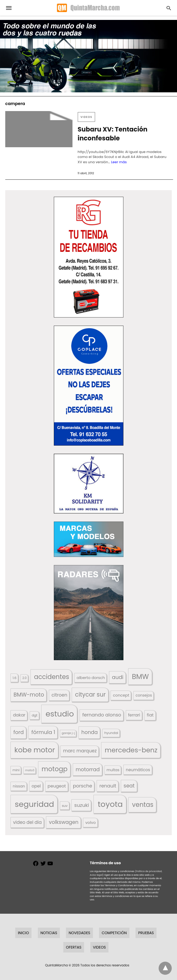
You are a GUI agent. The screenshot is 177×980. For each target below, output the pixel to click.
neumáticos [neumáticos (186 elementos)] (138, 770)
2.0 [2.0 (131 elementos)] (24, 678)
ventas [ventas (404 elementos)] (143, 805)
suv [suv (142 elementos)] (65, 806)
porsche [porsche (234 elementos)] (83, 786)
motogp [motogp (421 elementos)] (54, 769)
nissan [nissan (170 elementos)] (19, 786)
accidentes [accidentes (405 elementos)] (51, 677)
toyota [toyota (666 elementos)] (110, 804)
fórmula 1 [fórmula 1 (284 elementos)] (43, 732)
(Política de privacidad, (149, 871)
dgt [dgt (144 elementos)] (35, 715)
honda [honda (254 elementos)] (90, 732)
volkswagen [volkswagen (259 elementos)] (64, 822)
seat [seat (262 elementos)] (129, 786)
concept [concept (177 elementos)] (121, 695)
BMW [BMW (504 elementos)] (140, 677)
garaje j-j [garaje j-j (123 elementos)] (68, 733)
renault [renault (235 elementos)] (108, 786)
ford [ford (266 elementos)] (19, 732)
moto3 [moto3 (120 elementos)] (30, 770)
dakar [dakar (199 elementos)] (19, 715)
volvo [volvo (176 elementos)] (91, 822)
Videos (87, 117)
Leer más (119, 162)
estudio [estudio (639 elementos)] (60, 714)
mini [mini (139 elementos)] (16, 770)
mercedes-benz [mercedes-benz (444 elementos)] (131, 750)
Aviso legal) (97, 875)
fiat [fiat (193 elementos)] (150, 715)
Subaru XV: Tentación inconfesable (113, 134)
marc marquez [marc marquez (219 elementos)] (80, 751)
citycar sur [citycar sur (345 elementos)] (90, 695)
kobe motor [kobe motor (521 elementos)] (35, 750)
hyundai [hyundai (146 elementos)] (111, 733)
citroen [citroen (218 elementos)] (59, 695)
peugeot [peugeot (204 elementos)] (57, 786)
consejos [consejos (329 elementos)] (144, 695)
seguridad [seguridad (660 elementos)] (34, 804)
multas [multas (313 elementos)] (113, 770)
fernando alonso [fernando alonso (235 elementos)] (102, 715)
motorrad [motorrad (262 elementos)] (88, 770)
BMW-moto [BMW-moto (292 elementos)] (29, 695)
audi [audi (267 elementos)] (118, 677)
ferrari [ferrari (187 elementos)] (134, 715)
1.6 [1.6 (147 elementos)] (15, 678)
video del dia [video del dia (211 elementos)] (27, 822)
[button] (89, 257)
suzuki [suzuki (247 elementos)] (82, 805)
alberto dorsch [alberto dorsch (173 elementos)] (91, 678)
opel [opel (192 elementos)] (36, 786)
